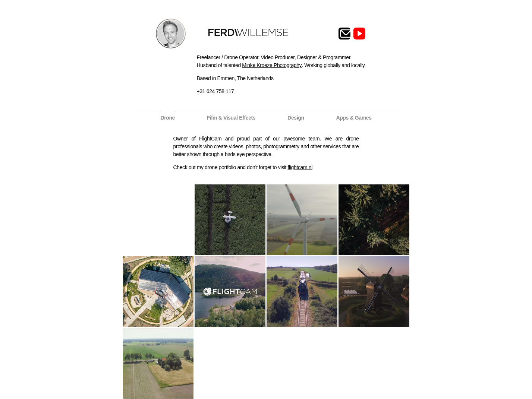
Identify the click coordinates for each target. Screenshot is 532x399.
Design (296, 118)
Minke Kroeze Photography (272, 65)
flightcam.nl (300, 167)
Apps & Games (354, 118)
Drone (168, 118)
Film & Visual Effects (231, 118)
